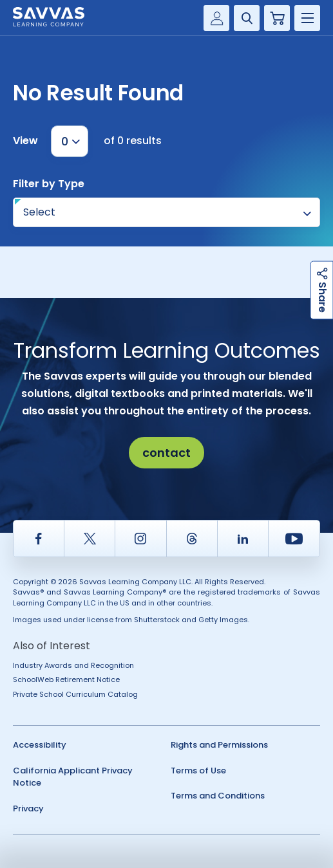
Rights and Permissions (219, 745)
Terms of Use (198, 771)
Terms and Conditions (218, 796)
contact (166, 453)
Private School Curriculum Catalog (75, 694)
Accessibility (40, 745)
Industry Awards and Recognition (73, 665)
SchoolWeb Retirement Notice (66, 679)
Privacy (28, 808)
